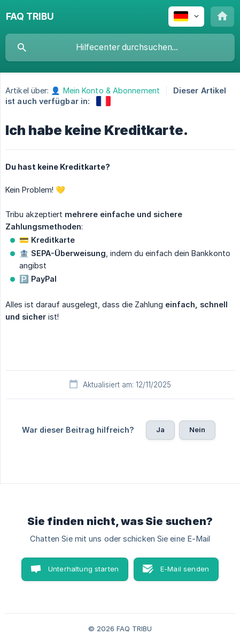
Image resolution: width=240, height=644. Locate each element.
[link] (103, 101)
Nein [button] (198, 430)
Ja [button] (160, 430)
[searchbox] (120, 47)
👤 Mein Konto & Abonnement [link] (105, 90)
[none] (30, 17)
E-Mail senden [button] (185, 569)
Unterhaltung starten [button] (83, 569)
